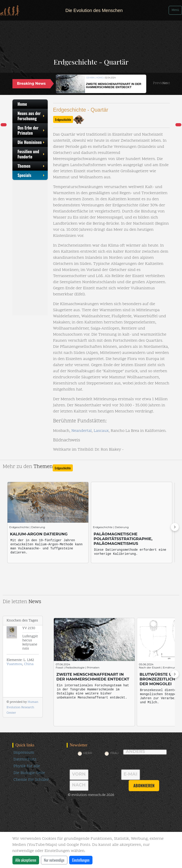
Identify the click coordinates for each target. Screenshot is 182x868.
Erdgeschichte (63, 119)
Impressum (24, 753)
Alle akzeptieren (26, 860)
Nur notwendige (54, 860)
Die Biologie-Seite (29, 773)
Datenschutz (25, 759)
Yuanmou (14, 664)
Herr (88, 753)
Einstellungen (81, 860)
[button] (160, 83)
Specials (32, 175)
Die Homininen (32, 142)
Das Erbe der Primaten (32, 130)
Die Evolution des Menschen (94, 10)
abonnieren (144, 786)
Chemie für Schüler (31, 780)
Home (22, 104)
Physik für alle (27, 766)
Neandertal (82, 431)
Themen (32, 166)
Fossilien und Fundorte (32, 154)
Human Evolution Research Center (22, 707)
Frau (115, 753)
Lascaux (101, 431)
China (29, 664)
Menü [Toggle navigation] (175, 10)
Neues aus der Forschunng (32, 116)
